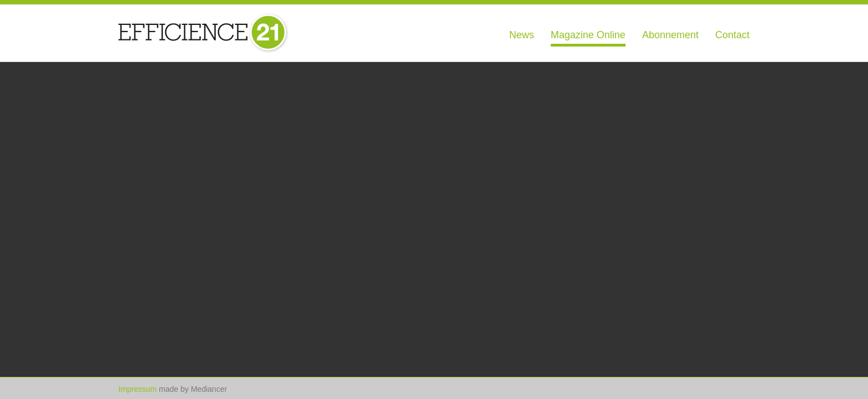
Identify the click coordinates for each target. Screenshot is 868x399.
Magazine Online (588, 35)
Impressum (138, 389)
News (522, 35)
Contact (732, 35)
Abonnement (670, 35)
